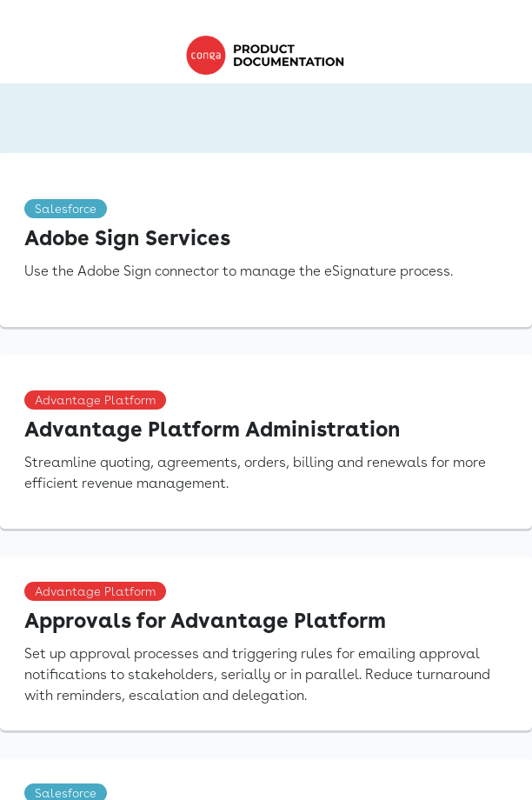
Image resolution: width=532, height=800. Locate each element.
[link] (269, 55)
